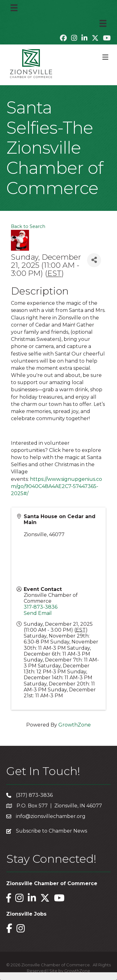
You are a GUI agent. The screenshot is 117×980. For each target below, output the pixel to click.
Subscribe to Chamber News (51, 831)
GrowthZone (75, 725)
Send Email (38, 613)
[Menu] (14, 8)
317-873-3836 (41, 607)
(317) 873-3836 (34, 795)
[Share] (94, 260)
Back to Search (28, 226)
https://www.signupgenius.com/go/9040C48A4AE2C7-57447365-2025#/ (56, 486)
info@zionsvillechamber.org (51, 816)
